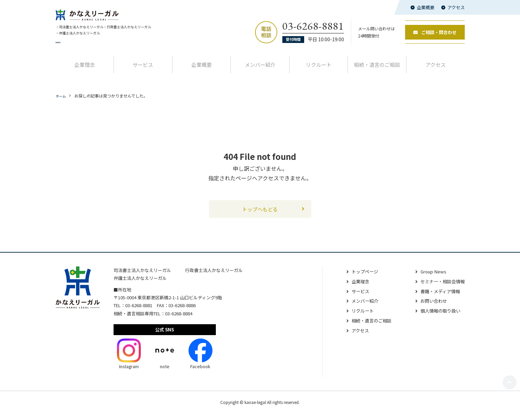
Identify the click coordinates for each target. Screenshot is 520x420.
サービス (143, 70)
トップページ (359, 278)
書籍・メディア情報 (438, 298)
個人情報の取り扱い (439, 317)
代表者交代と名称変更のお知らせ (86, 48)
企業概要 (426, 7)
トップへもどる (260, 215)
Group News (431, 278)
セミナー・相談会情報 (441, 288)
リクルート (319, 70)
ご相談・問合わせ (435, 35)
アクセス (456, 7)
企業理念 (85, 70)
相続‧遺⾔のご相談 (377, 70)
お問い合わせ (431, 307)
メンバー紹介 (260, 70)
